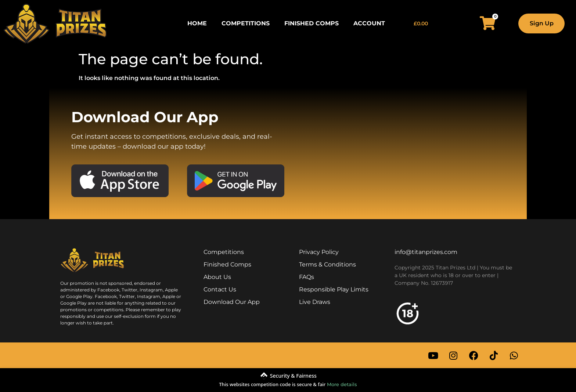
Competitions (246, 23)
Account (369, 23)
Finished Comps (312, 23)
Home (197, 23)
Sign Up (542, 23)
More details (342, 384)
